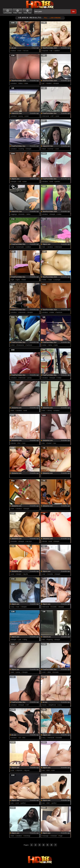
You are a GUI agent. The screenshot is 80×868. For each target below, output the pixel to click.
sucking (22, 149)
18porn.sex (15, 179)
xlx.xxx (14, 48)
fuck (24, 443)
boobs (45, 705)
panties (58, 182)
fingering (50, 640)
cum (53, 770)
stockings (27, 836)
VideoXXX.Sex (17, 113)
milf (52, 116)
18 (20, 738)
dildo (49, 672)
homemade (20, 247)
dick (48, 770)
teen (44, 247)
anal (52, 182)
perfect (23, 803)
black (44, 149)
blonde (14, 443)
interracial (46, 116)
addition (57, 51)
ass (44, 640)
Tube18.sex (47, 637)
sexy (13, 607)
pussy (21, 116)
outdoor (29, 247)
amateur (14, 83)
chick (13, 345)
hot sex (26, 51)
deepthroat (52, 705)
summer (51, 149)
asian (27, 116)
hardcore (59, 312)
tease (24, 280)
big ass (27, 770)
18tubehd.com (16, 408)
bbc (44, 443)
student (49, 83)
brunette (22, 214)
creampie (57, 280)
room (20, 51)
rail (51, 51)
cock (57, 149)
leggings (14, 214)
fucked (49, 443)
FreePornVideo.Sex (50, 113)
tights (18, 280)
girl (44, 83)
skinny (50, 411)
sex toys (29, 541)
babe (26, 83)
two (55, 443)
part (20, 640)
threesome (20, 345)
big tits (26, 574)
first (19, 443)
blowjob (56, 83)
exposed (45, 51)
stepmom (19, 770)
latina (21, 83)
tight (13, 280)
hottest (14, 51)
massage (46, 836)
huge (61, 836)
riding (25, 640)
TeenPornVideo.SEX (50, 48)
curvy (60, 705)
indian (59, 214)
